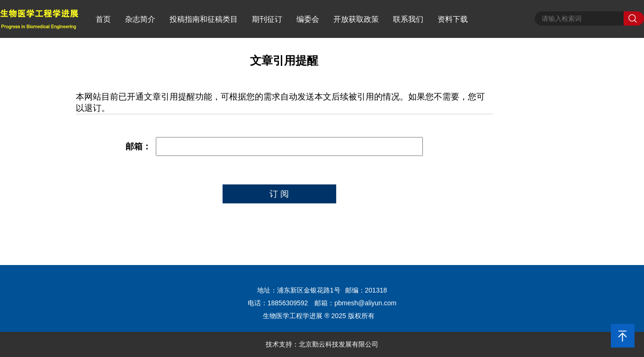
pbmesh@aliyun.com (365, 303)
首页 (103, 19)
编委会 (308, 19)
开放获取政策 (356, 19)
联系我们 (408, 19)
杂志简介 (140, 19)
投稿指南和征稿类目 (204, 19)
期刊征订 (267, 19)
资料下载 (453, 19)
